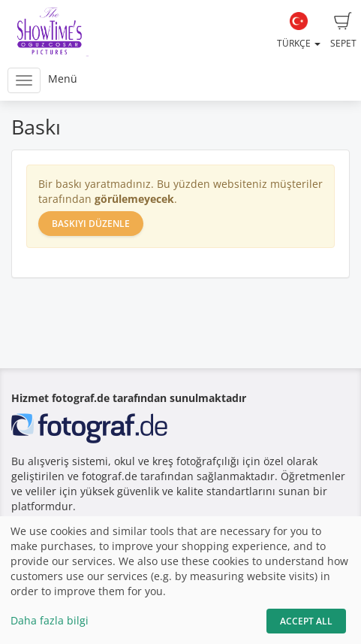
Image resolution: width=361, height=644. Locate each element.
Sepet (343, 31)
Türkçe (299, 31)
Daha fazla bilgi (50, 620)
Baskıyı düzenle (91, 224)
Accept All (306, 621)
